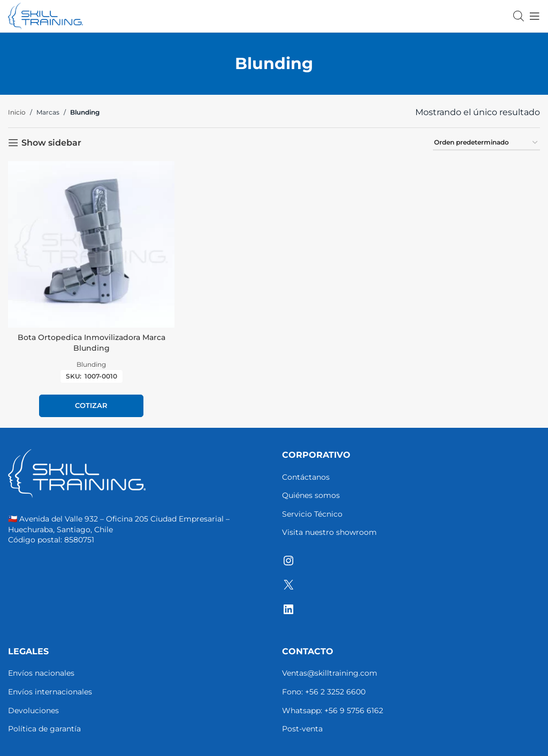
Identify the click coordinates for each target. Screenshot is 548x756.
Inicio (17, 112)
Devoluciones (33, 710)
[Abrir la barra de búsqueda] (519, 16)
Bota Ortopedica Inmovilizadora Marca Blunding (92, 343)
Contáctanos (306, 477)
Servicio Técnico (312, 514)
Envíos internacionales (50, 692)
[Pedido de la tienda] (486, 143)
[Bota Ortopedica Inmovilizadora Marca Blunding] (91, 244)
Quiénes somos (311, 495)
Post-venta (302, 729)
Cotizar (91, 405)
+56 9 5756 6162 (354, 710)
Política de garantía (44, 729)
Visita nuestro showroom (329, 532)
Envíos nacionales (41, 673)
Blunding (91, 364)
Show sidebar (51, 143)
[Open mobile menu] (535, 16)
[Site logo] (45, 15)
